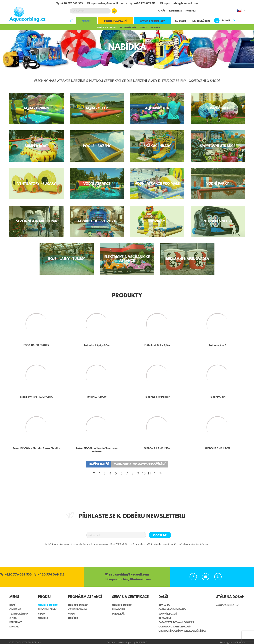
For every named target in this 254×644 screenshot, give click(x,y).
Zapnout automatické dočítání (140, 464)
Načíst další (99, 464)
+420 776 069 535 (16, 575)
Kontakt (191, 11)
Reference (175, 11)
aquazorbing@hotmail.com (127, 575)
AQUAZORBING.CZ (228, 605)
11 (149, 473)
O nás (162, 11)
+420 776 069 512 (49, 575)
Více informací (203, 544)
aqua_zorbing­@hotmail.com (128, 579)
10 (144, 473)
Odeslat (160, 535)
